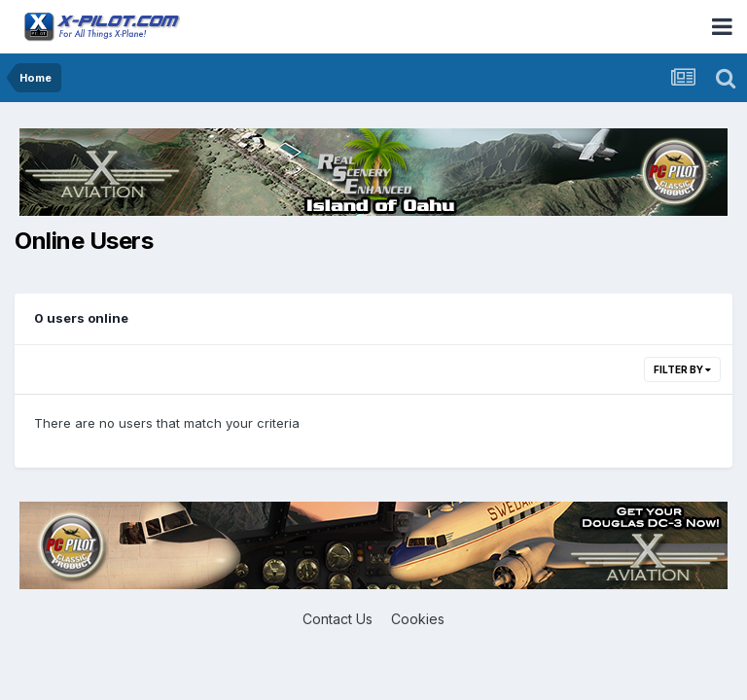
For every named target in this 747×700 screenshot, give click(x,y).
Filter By (682, 369)
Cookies (418, 619)
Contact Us (338, 619)
